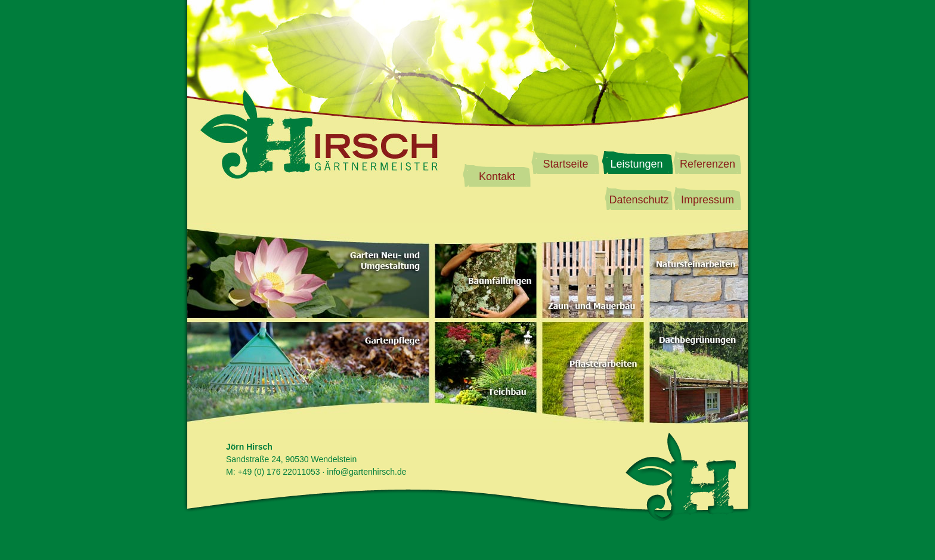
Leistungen (636, 164)
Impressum (708, 200)
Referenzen (708, 164)
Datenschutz (639, 200)
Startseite (565, 164)
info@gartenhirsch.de (366, 472)
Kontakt (497, 177)
